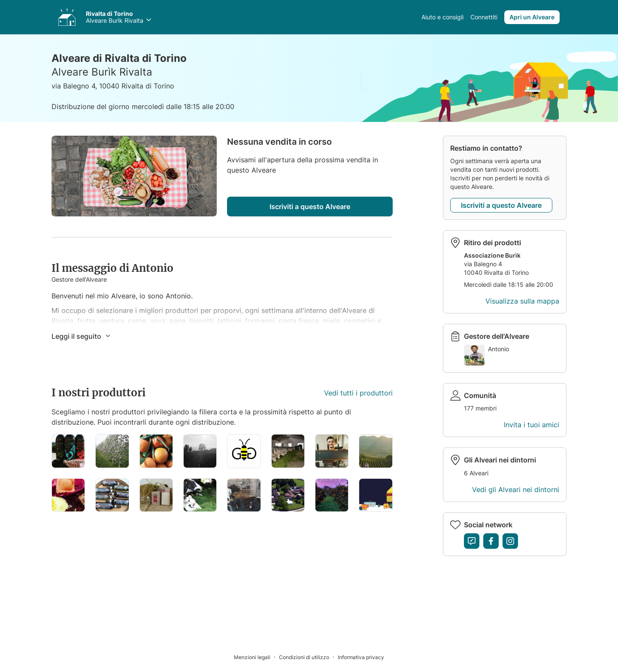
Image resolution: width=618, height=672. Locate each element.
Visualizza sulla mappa (522, 301)
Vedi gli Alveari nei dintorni (516, 490)
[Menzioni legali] (256, 657)
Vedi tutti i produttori (358, 393)
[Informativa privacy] (361, 657)
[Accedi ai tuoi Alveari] (67, 17)
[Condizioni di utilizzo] (308, 657)
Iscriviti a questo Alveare (310, 207)
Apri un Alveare (532, 17)
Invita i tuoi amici (532, 425)
